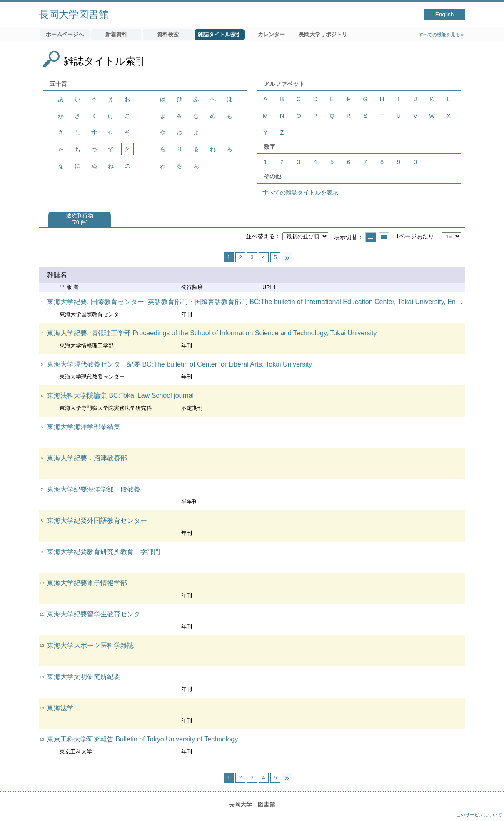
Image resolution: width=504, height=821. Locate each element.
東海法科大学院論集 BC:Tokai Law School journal (120, 396)
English (445, 14)
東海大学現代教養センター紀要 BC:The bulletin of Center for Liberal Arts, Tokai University (180, 364)
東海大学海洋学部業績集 (84, 427)
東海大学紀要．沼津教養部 (87, 458)
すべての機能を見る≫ (442, 35)
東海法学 (60, 708)
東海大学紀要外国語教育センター (97, 520)
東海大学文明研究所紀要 (84, 677)
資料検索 (168, 34)
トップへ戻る (489, 806)
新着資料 (116, 34)
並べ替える (260, 236)
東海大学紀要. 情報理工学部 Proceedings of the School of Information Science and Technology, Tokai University (212, 333)
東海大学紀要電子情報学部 (87, 583)
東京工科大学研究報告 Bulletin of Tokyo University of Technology (142, 739)
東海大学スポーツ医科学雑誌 (90, 645)
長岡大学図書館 (74, 14)
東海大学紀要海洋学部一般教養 (94, 489)
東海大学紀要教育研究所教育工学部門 (104, 552)
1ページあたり (415, 236)
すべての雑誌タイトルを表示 (300, 192)
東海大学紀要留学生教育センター (97, 614)
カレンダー (271, 34)
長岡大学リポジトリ (323, 34)
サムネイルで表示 (384, 237)
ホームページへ (65, 34)
